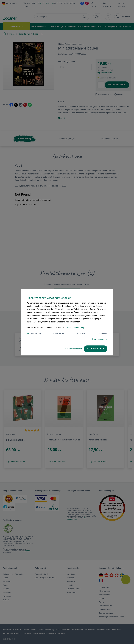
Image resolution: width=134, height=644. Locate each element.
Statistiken (79, 333)
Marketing (101, 333)
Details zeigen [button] (100, 339)
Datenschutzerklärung (74, 327)
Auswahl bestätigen (74, 349)
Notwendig (34, 333)
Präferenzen (56, 333)
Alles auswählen (96, 349)
